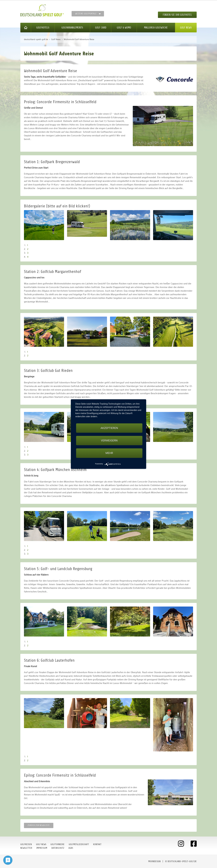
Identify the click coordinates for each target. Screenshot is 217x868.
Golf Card (101, 28)
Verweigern (109, 440)
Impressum (42, 848)
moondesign (154, 861)
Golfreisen (26, 844)
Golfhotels (43, 28)
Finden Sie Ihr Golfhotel (177, 15)
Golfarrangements (72, 28)
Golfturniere (57, 844)
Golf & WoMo (124, 28)
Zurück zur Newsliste (39, 825)
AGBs (71, 848)
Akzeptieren (109, 428)
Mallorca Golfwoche (156, 28)
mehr (109, 453)
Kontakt (97, 844)
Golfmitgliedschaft (79, 844)
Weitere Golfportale (86, 14)
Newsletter (26, 848)
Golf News (186, 28)
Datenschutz (58, 848)
